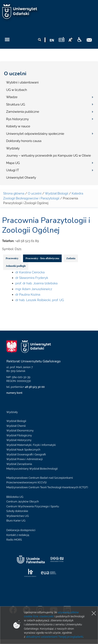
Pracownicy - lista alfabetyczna (42, 258)
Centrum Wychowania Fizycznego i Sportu (33, 506)
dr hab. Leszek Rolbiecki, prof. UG (40, 300)
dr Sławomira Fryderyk (32, 278)
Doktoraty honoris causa (24, 141)
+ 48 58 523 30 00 (34, 387)
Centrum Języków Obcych (23, 501)
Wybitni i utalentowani (22, 82)
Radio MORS (14, 540)
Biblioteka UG (15, 497)
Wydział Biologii (56, 193)
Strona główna (14, 193)
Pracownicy (12, 258)
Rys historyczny (17, 119)
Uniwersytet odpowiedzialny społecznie (35, 134)
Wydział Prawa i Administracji (24, 459)
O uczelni (15, 74)
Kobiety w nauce (18, 126)
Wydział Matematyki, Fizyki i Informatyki (31, 445)
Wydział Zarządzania (19, 464)
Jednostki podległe (16, 266)
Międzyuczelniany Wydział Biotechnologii (32, 469)
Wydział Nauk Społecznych (23, 450)
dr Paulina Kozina (28, 295)
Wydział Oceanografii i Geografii (26, 454)
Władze (12, 97)
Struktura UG (16, 104)
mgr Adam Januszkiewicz (34, 289)
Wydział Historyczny (19, 440)
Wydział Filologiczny (19, 435)
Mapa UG (13, 163)
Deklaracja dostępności (21, 530)
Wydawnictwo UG (18, 516)
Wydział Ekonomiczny (20, 430)
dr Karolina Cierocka (30, 272)
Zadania (71, 258)
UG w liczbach (16, 90)
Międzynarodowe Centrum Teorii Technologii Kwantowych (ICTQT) (47, 487)
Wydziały (13, 148)
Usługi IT (13, 170)
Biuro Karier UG (16, 521)
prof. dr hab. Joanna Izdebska (37, 283)
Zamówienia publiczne (23, 112)
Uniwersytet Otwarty (21, 178)
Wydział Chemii (16, 426)
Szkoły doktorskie (17, 511)
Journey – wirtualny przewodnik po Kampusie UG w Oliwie (48, 156)
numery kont (14, 393)
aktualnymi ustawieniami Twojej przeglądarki (54, 637)
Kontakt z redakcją (18, 535)
